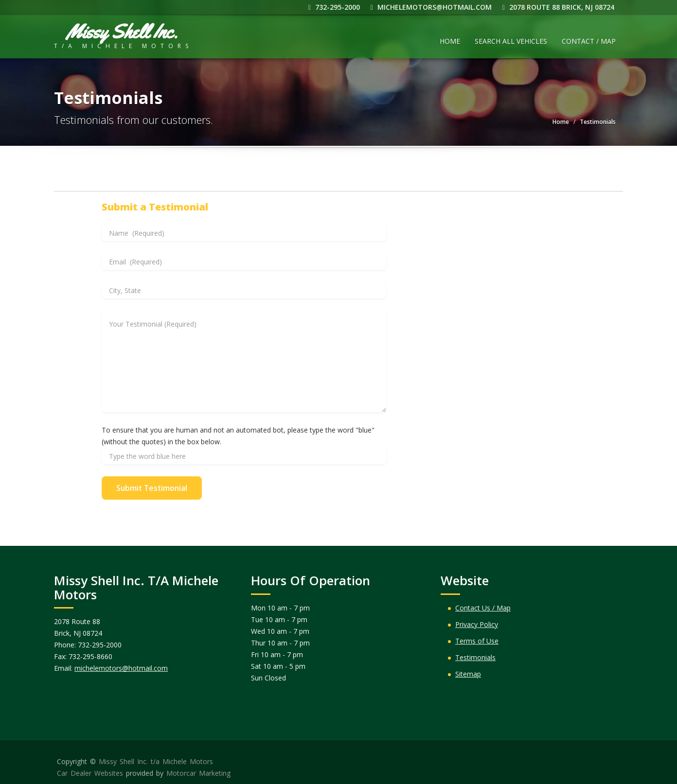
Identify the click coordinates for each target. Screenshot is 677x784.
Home (450, 41)
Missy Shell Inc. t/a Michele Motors (156, 761)
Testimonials (475, 657)
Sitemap (468, 674)
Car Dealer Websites (90, 773)
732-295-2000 (336, 7)
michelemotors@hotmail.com (433, 7)
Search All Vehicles (511, 41)
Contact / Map (589, 41)
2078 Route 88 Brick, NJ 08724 (560, 7)
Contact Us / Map (483, 608)
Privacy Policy (477, 624)
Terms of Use (477, 641)
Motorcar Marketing (198, 773)
